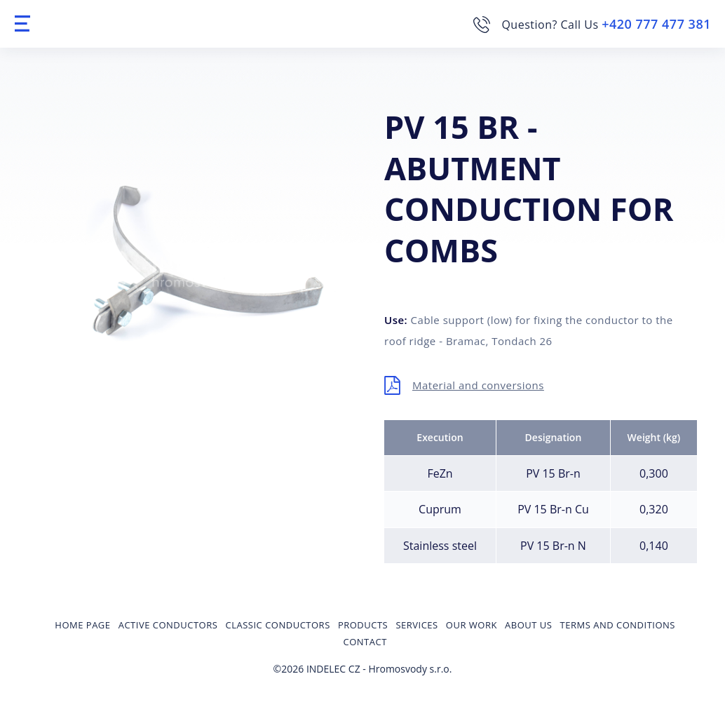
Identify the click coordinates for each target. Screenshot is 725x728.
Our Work (472, 625)
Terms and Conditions (618, 625)
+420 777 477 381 (656, 24)
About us (528, 625)
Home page (82, 625)
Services (416, 625)
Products (363, 625)
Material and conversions (478, 385)
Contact (365, 642)
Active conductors (168, 625)
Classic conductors (278, 625)
